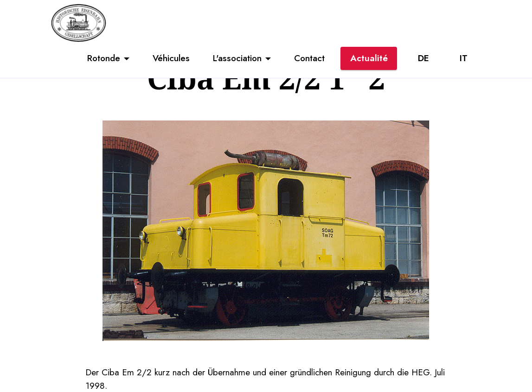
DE (423, 58)
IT (464, 58)
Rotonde (104, 58)
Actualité (369, 58)
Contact (309, 58)
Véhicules (171, 58)
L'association (237, 58)
